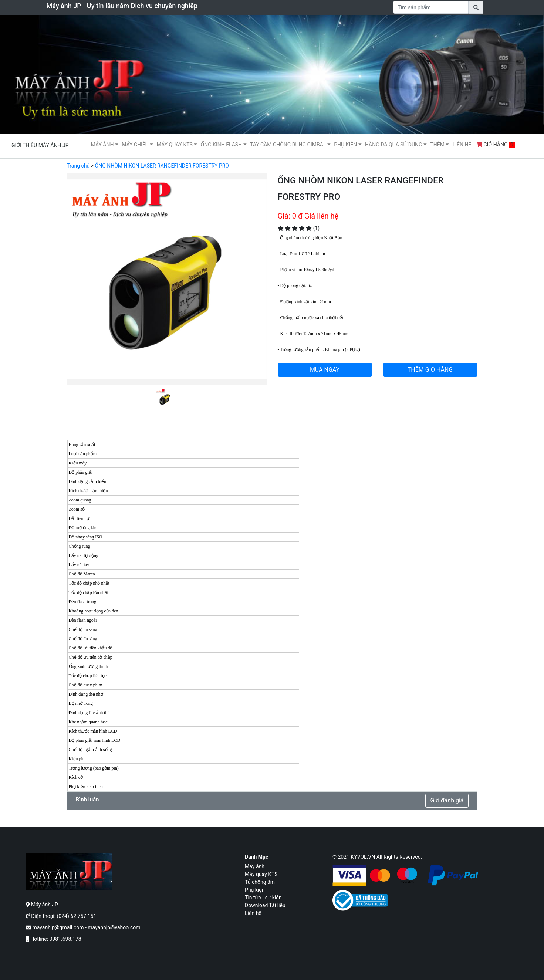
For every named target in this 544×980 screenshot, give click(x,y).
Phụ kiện (348, 145)
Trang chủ (78, 166)
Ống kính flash (224, 145)
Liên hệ (462, 145)
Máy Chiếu (137, 145)
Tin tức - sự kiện (263, 898)
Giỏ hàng (496, 145)
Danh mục (256, 857)
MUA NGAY (325, 370)
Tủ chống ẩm (260, 882)
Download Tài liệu (265, 905)
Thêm (440, 145)
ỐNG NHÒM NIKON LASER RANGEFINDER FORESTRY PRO (162, 166)
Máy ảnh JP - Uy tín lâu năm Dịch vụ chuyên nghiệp (122, 6)
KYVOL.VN (363, 857)
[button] (82, 290)
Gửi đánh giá (447, 800)
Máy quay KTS (177, 145)
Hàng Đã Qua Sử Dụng (396, 145)
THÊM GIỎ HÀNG (430, 370)
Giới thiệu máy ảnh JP (40, 145)
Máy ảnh (105, 145)
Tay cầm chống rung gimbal (290, 145)
